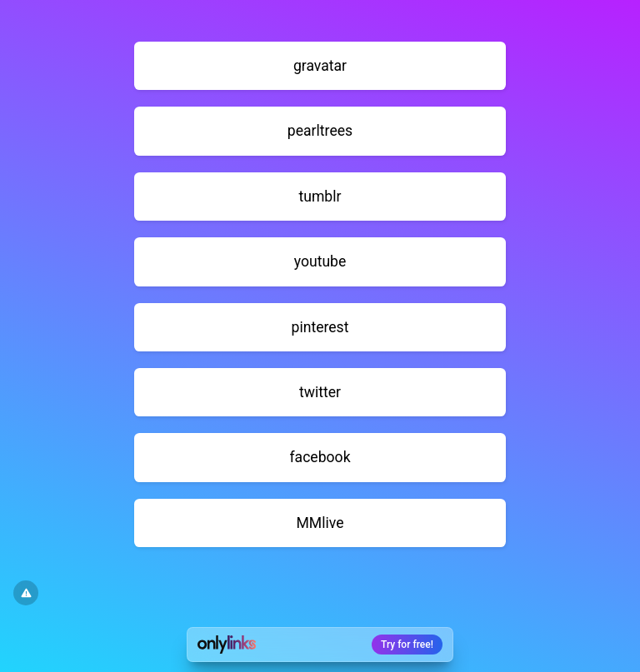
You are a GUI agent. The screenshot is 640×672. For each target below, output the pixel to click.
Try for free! (407, 645)
